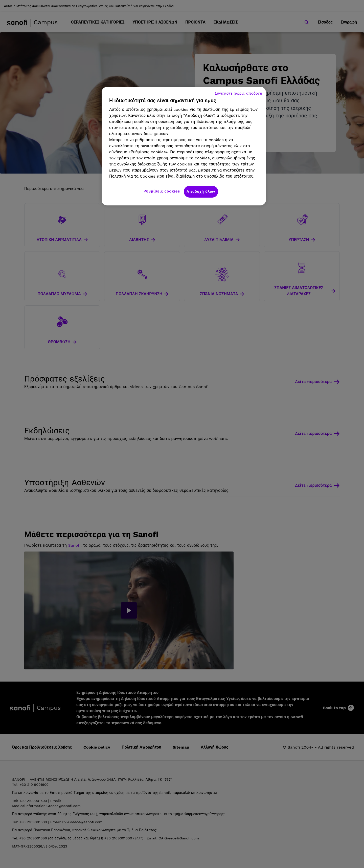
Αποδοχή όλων (201, 192)
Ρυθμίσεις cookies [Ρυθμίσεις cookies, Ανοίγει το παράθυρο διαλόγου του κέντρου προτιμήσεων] (162, 191)
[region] (184, 146)
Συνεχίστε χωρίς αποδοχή (238, 93)
